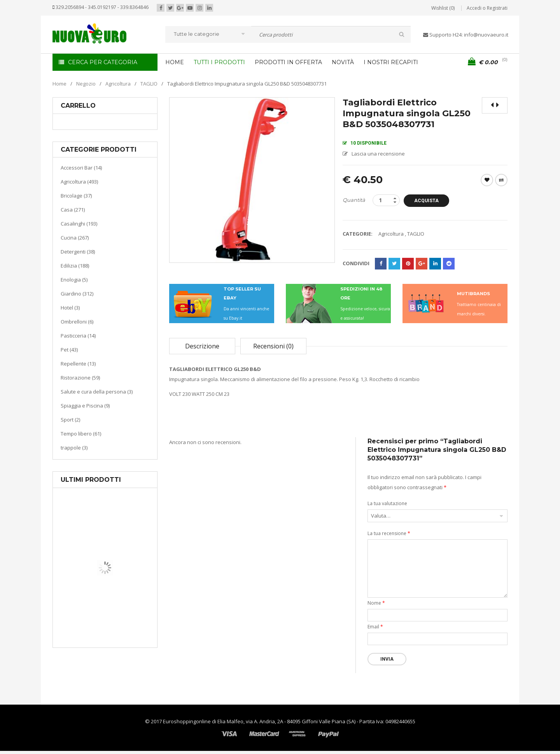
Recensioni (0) (273, 346)
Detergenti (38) (78, 252)
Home (59, 84)
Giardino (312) (77, 294)
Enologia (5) (74, 280)
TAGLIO (149, 84)
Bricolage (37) (76, 196)
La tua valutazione (387, 503)
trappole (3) (74, 448)
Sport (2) (70, 420)
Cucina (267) (75, 238)
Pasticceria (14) (78, 336)
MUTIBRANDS (473, 294)
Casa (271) (73, 210)
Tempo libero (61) (81, 434)
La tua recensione (389, 533)
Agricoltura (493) (79, 182)
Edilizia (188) (75, 266)
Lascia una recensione (378, 154)
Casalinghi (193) (79, 224)
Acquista (429, 201)
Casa (104, 608)
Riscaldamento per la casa (123, 618)
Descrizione (202, 346)
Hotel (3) (70, 308)
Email (375, 627)
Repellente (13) (78, 364)
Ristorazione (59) (80, 378)
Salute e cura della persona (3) (97, 392)
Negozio (86, 84)
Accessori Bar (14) (81, 168)
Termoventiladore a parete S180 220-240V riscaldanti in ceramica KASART (123, 642)
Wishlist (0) (443, 8)
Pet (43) (69, 350)
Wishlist (487, 180)
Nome (376, 603)
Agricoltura (118, 84)
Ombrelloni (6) (77, 322)
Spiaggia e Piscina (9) (85, 406)
